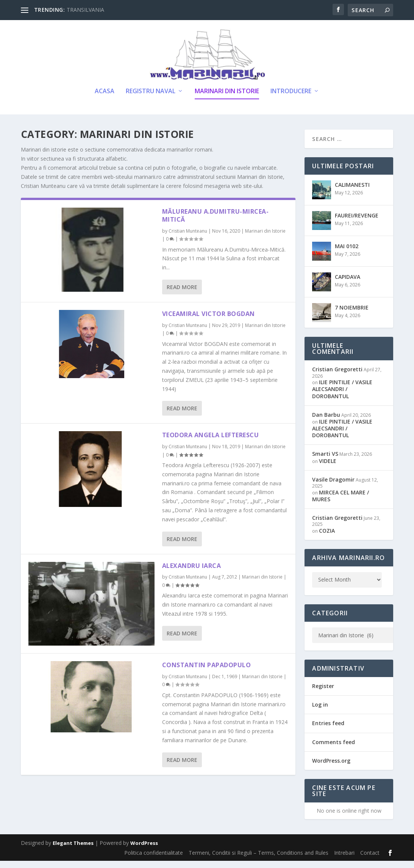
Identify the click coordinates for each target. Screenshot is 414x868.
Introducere (291, 99)
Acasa (105, 99)
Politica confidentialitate (154, 860)
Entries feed (328, 731)
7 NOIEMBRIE (352, 315)
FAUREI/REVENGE (357, 223)
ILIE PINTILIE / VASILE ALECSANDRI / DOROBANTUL (342, 396)
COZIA (327, 538)
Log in (320, 712)
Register (323, 694)
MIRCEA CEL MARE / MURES (341, 503)
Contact (370, 860)
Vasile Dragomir (333, 487)
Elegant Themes (73, 851)
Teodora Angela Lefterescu (211, 443)
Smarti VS (325, 461)
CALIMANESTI (352, 192)
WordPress (144, 851)
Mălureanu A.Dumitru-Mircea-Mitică (216, 223)
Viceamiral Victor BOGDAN (209, 321)
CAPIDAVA (348, 284)
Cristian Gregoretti (337, 377)
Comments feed (334, 749)
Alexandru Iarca (192, 573)
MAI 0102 (347, 254)
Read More (182, 295)
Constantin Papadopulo (207, 673)
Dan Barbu (326, 422)
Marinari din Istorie (227, 99)
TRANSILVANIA (85, 10)
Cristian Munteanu (188, 239)
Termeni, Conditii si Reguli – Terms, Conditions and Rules (259, 860)
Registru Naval (151, 99)
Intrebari (344, 860)
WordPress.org (331, 768)
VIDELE (328, 468)
